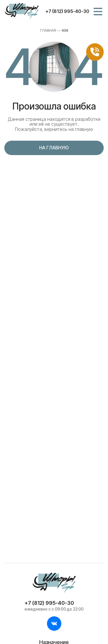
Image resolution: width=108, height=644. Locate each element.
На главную (54, 148)
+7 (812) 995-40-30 (67, 11)
